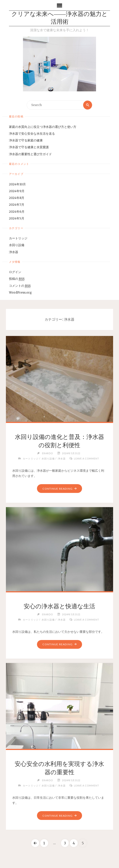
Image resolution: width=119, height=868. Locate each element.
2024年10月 (17, 184)
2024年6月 (17, 212)
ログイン (15, 272)
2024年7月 (17, 205)
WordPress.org (20, 293)
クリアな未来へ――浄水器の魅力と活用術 (59, 18)
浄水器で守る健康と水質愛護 (29, 147)
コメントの (20, 286)
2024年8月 (17, 198)
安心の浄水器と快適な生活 (59, 606)
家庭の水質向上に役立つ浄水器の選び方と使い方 (43, 127)
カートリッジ (18, 238)
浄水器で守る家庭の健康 (26, 140)
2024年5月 (17, 218)
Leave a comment (87, 458)
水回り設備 (17, 245)
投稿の (17, 279)
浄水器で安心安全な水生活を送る (32, 134)
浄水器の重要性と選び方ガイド (30, 154)
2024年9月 (17, 191)
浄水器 (14, 252)
